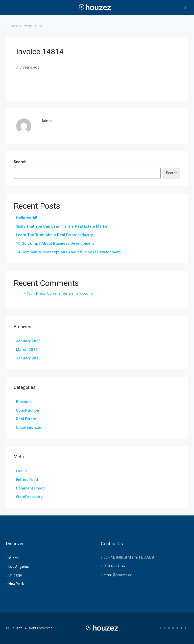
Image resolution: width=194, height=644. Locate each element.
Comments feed (30, 488)
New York (16, 584)
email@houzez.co (118, 575)
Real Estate (26, 419)
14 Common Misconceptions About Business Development (68, 252)
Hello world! (27, 218)
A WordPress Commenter (46, 293)
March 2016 (27, 350)
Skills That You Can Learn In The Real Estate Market (62, 226)
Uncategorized (29, 427)
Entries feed (27, 480)
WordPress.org (29, 497)
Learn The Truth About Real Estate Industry (54, 235)
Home (14, 26)
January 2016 (28, 358)
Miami (14, 558)
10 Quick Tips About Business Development (55, 243)
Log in (21, 471)
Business (24, 402)
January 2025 (28, 341)
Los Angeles (19, 567)
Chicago (15, 575)
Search (20, 162)
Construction (28, 410)
